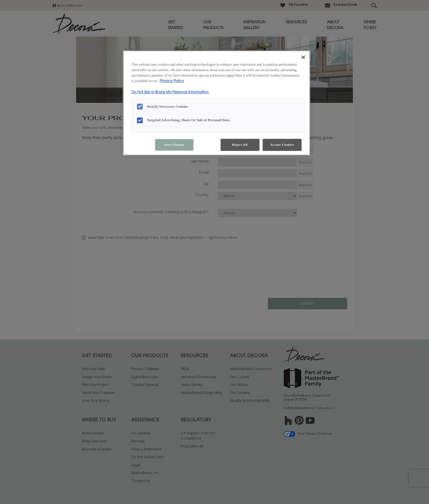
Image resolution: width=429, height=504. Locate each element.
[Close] (303, 57)
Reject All (240, 145)
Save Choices (174, 145)
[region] (217, 103)
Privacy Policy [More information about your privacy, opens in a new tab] (172, 81)
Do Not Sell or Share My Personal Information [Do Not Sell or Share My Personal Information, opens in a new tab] (170, 92)
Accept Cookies (282, 145)
